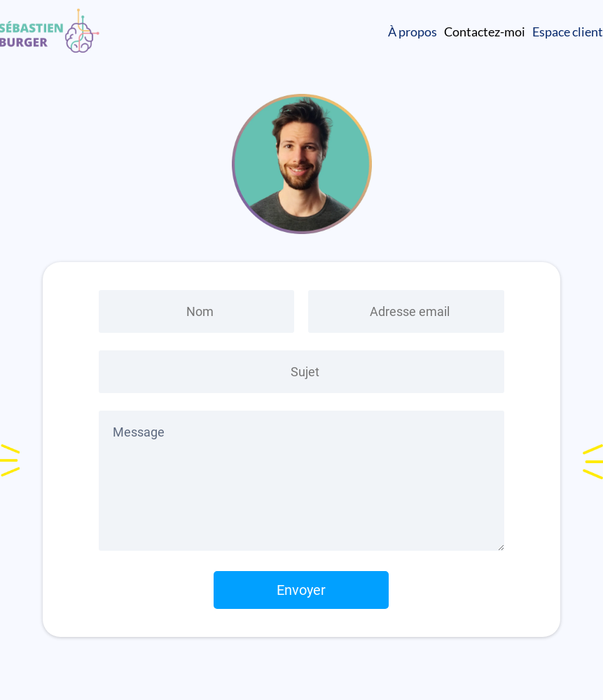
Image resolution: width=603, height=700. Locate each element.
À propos (413, 32)
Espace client (568, 32)
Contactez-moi (485, 32)
